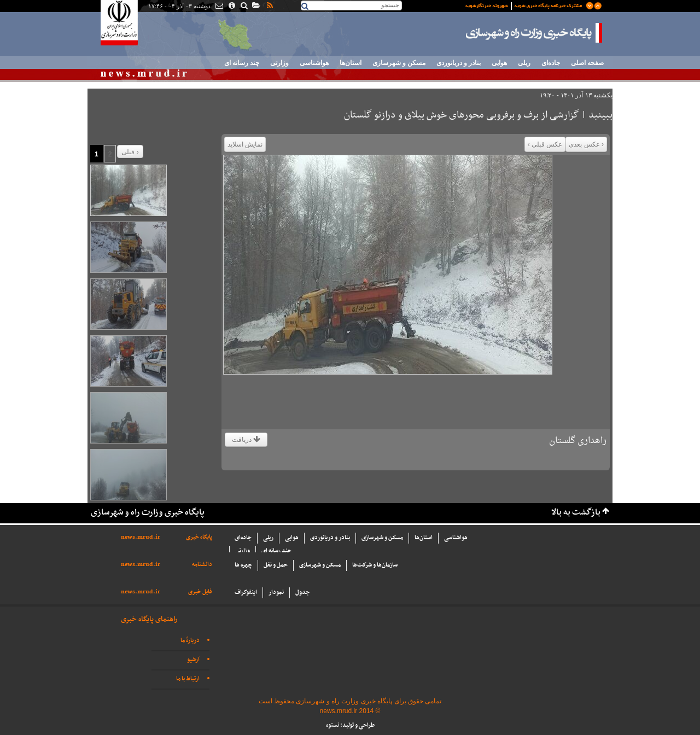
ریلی (524, 63)
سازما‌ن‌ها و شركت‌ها (375, 565)
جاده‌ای (551, 63)
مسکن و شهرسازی (399, 63)
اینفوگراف (246, 593)
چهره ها (243, 565)
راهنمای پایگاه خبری (149, 619)
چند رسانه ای (242, 63)
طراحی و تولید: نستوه (350, 725)
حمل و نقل (276, 565)
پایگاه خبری (199, 537)
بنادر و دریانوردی (459, 63)
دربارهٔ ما (190, 641)
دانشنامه (202, 565)
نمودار (276, 593)
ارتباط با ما (188, 679)
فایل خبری (200, 592)
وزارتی (279, 63)
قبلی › (130, 152)
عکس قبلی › (545, 144)
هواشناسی (314, 63)
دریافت (246, 440)
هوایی (499, 63)
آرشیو (193, 660)
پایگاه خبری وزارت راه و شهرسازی (534, 33)
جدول (302, 593)
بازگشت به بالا (576, 513)
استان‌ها (351, 63)
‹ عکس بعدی (586, 144)
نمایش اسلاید (245, 144)
